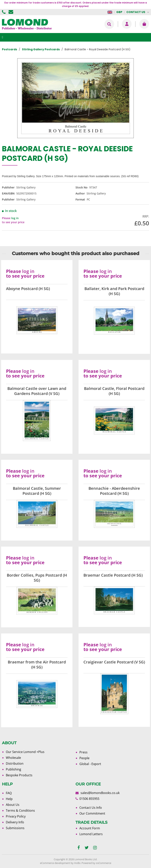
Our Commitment (92, 813)
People (84, 758)
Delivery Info (15, 822)
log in (15, 218)
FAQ (9, 793)
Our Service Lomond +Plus (25, 752)
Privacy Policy (16, 816)
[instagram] (95, 848)
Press (83, 752)
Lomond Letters (91, 834)
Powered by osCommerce (96, 863)
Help (9, 799)
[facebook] (79, 848)
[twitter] (87, 848)
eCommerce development (55, 863)
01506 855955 (4, 12)
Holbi (77, 863)
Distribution (15, 763)
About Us (13, 805)
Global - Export (90, 764)
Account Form (90, 828)
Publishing (13, 769)
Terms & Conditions (20, 810)
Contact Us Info (91, 808)
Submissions (15, 828)
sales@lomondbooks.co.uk (100, 793)
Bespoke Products (19, 775)
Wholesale (13, 758)
